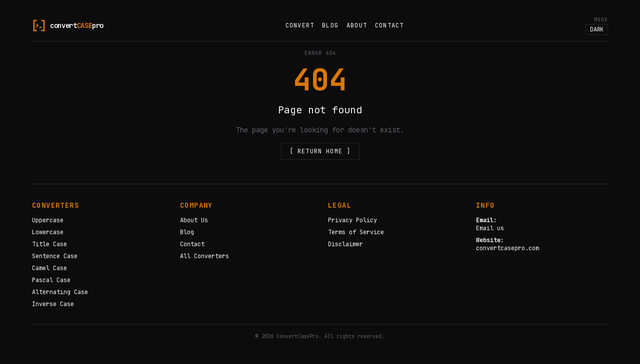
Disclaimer (345, 244)
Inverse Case (53, 304)
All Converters (204, 256)
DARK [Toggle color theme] (597, 29)
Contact (389, 25)
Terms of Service (356, 232)
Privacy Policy (352, 220)
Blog (330, 25)
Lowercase (48, 232)
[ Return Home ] (320, 151)
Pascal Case (51, 280)
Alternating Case (60, 292)
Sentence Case (55, 256)
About (357, 25)
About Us (194, 220)
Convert (300, 25)
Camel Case (49, 268)
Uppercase (48, 220)
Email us (490, 228)
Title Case (49, 244)
